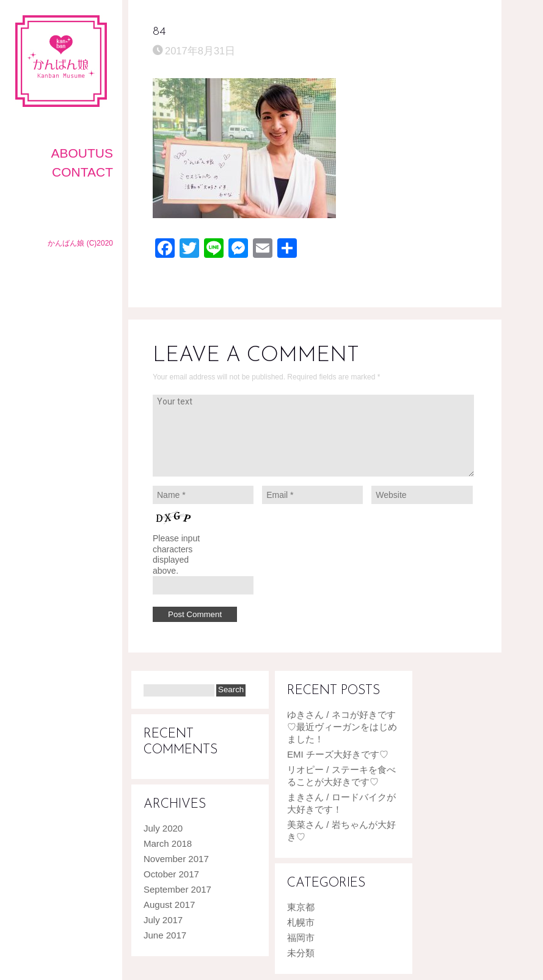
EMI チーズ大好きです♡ (338, 754)
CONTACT (82, 172)
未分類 (301, 953)
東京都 (301, 907)
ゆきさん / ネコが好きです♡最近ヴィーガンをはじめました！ (342, 727)
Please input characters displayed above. (176, 554)
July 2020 (163, 828)
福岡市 (301, 938)
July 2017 (163, 920)
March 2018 (168, 843)
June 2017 (165, 935)
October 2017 (171, 874)
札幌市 (301, 922)
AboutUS (82, 153)
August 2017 (169, 905)
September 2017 (177, 889)
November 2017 (176, 859)
